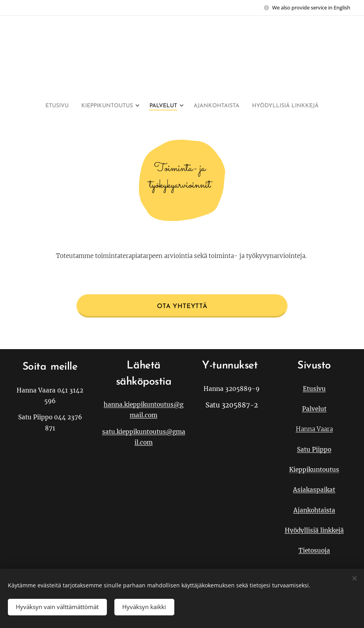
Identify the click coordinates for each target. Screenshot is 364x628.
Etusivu (314, 388)
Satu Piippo (314, 450)
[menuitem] (156, 106)
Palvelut (314, 409)
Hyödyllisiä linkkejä (314, 530)
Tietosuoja (314, 550)
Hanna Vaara (314, 429)
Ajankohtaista (314, 510)
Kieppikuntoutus (314, 470)
